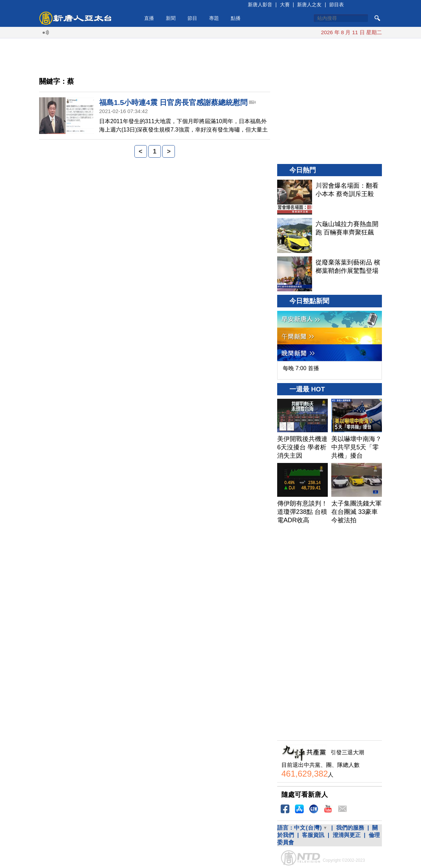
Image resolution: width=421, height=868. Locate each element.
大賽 (285, 5)
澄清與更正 (347, 835)
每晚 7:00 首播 (301, 368)
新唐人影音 (260, 5)
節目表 (337, 5)
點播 (236, 18)
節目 (192, 18)
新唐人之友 (309, 5)
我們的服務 (350, 828)
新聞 (171, 18)
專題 (214, 18)
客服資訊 (313, 835)
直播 (149, 18)
